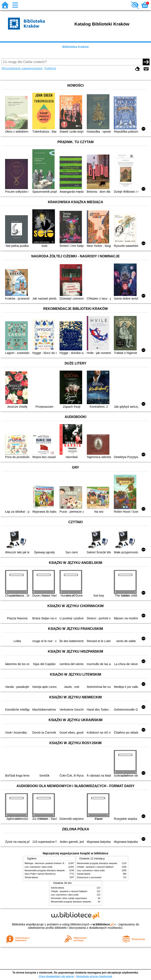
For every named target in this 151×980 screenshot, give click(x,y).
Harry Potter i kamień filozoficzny (40, 874)
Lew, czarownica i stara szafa (39, 867)
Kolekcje (50, 68)
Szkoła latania (31, 877)
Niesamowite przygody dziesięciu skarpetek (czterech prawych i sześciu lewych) (63, 870)
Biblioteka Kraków (75, 47)
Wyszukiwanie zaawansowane (22, 68)
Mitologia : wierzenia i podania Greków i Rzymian (48, 863)
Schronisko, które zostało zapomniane (69, 898)
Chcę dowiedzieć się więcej (56, 976)
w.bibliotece (103, 924)
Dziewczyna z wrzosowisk (89, 877)
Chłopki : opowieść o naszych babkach (95, 867)
